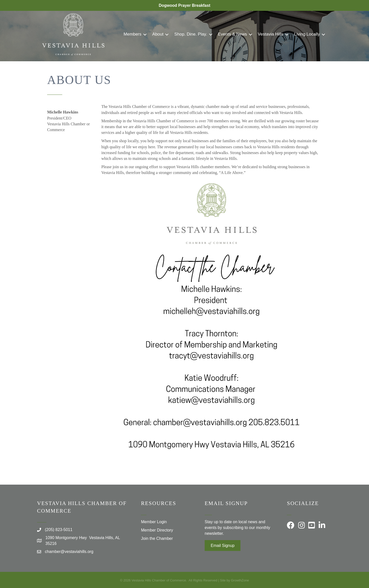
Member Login (154, 522)
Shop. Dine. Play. (191, 34)
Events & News (233, 34)
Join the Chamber (157, 538)
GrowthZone (240, 580)
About (158, 34)
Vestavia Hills (271, 34)
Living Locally (307, 34)
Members (132, 34)
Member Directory (157, 530)
